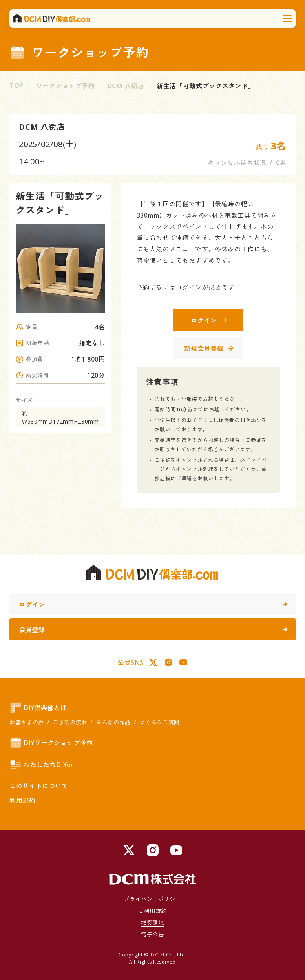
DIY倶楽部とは (38, 708)
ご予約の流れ (70, 722)
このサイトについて (39, 786)
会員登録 (153, 630)
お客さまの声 (27, 722)
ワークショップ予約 (66, 86)
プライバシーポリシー (152, 899)
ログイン (209, 320)
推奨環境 (152, 923)
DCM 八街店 (126, 86)
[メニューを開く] (288, 19)
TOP (16, 85)
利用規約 (23, 800)
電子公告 (152, 934)
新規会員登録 (209, 349)
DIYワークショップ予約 (51, 743)
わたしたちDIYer (41, 765)
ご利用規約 (152, 911)
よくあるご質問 (159, 722)
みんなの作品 (113, 722)
